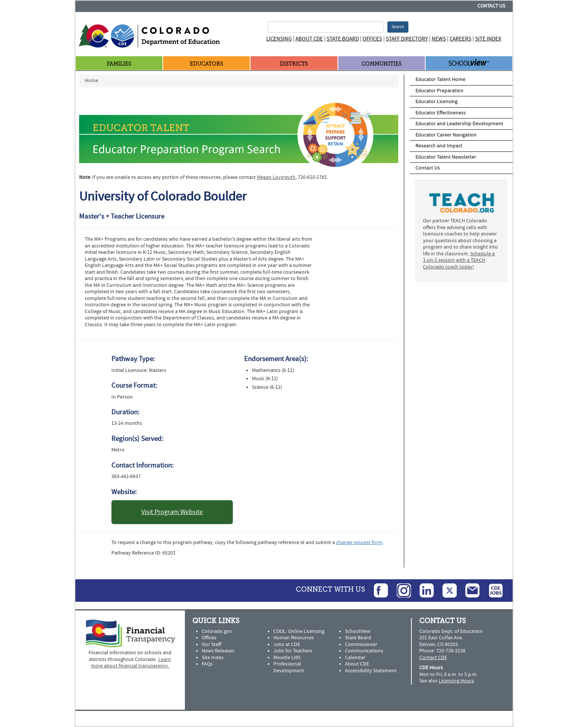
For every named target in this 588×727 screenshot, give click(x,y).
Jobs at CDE (287, 645)
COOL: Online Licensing (299, 631)
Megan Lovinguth (276, 177)
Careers (460, 39)
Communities (382, 64)
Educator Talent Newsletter (446, 157)
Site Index (488, 39)
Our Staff (211, 645)
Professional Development (289, 667)
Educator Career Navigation (446, 135)
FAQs (207, 664)
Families (119, 64)
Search (398, 27)
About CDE (309, 39)
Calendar (355, 658)
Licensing (279, 39)
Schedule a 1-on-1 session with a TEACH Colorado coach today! (459, 260)
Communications (364, 651)
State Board (343, 39)
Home (91, 81)
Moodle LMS (287, 658)
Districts (294, 64)
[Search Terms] (326, 27)
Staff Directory (407, 39)
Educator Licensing (436, 102)
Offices (372, 39)
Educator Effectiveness (441, 113)
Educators (206, 64)
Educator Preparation (439, 91)
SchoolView (358, 631)
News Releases (218, 651)
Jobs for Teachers (293, 651)
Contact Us (491, 6)
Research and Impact (439, 146)
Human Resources (294, 638)
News (439, 39)
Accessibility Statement (371, 671)
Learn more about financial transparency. (131, 663)
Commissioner (361, 645)
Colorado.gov (217, 631)
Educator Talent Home (440, 79)
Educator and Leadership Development (459, 124)
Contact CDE (433, 658)
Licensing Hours (456, 681)
